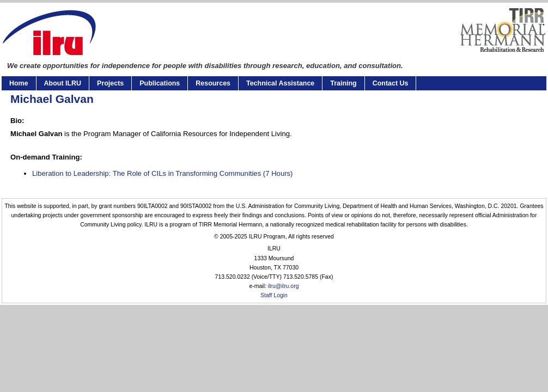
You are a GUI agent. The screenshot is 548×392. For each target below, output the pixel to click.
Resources (213, 83)
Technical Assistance (280, 83)
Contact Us (391, 83)
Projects (110, 83)
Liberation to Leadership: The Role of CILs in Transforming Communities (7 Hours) (162, 173)
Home (19, 83)
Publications (160, 83)
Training (343, 83)
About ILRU (63, 83)
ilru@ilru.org (284, 286)
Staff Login (274, 295)
